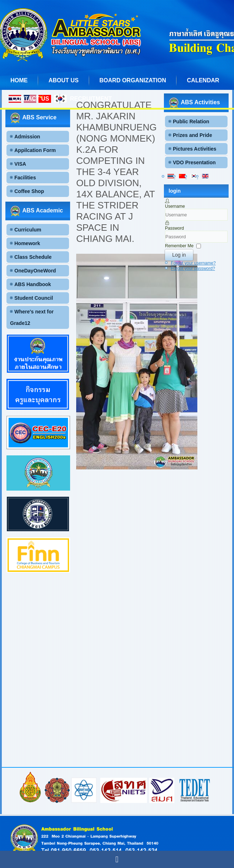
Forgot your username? (193, 263)
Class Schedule (33, 257)
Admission (27, 137)
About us (64, 80)
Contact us (31, 99)
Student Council (34, 298)
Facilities (25, 178)
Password (175, 228)
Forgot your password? (193, 268)
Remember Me (179, 246)
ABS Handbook (33, 284)
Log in (179, 255)
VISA (20, 164)
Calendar (203, 80)
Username (175, 206)
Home (19, 80)
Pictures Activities (195, 149)
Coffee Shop (29, 191)
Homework (27, 243)
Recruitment (91, 99)
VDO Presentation (194, 162)
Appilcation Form (35, 150)
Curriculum (28, 230)
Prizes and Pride (192, 135)
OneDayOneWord (35, 271)
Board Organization (133, 80)
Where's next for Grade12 (32, 317)
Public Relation (191, 121)
